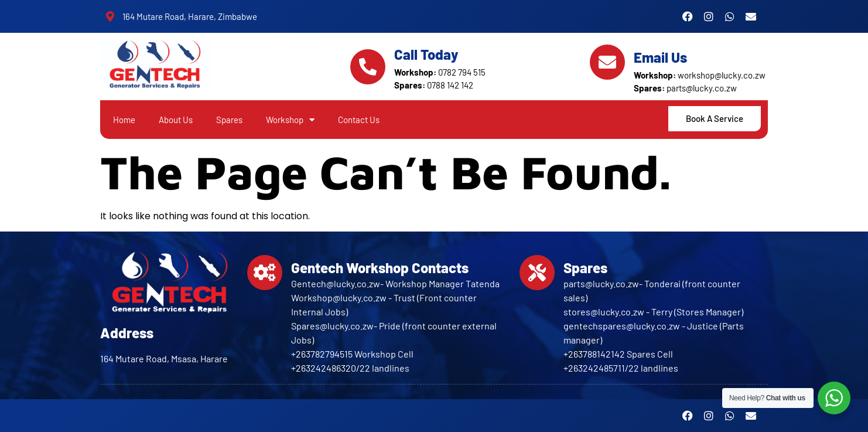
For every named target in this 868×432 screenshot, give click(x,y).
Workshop (290, 120)
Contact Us (359, 120)
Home (124, 120)
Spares (229, 120)
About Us (176, 120)
